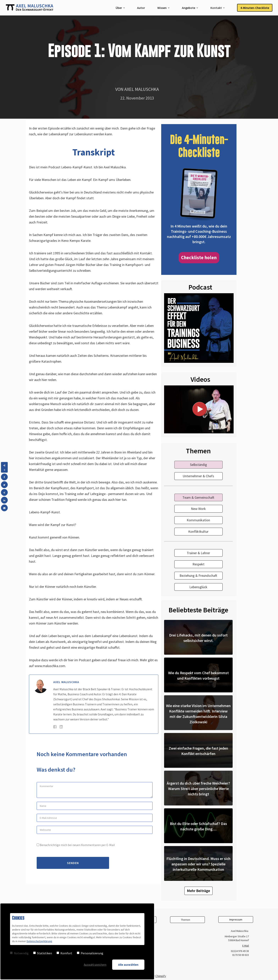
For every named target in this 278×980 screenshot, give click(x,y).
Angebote (189, 8)
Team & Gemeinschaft (198, 497)
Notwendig (19, 953)
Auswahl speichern (95, 965)
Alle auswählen (128, 965)
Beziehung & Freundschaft (198, 576)
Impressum (236, 919)
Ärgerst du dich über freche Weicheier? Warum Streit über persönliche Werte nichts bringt (198, 789)
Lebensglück (198, 587)
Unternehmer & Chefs (198, 476)
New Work (198, 509)
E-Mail (246, 946)
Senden (73, 863)
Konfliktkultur (198, 531)
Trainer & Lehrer (198, 553)
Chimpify (161, 976)
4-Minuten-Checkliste (255, 8)
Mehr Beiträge (198, 891)
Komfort (64, 953)
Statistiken (43, 953)
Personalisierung (90, 953)
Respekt (198, 564)
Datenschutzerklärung (39, 941)
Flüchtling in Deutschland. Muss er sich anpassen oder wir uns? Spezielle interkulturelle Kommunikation (198, 864)
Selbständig (198, 465)
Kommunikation (198, 520)
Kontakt (216, 8)
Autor (141, 8)
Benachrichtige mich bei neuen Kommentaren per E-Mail (76, 845)
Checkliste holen (199, 257)
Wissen (162, 8)
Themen (186, 920)
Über (119, 8)
